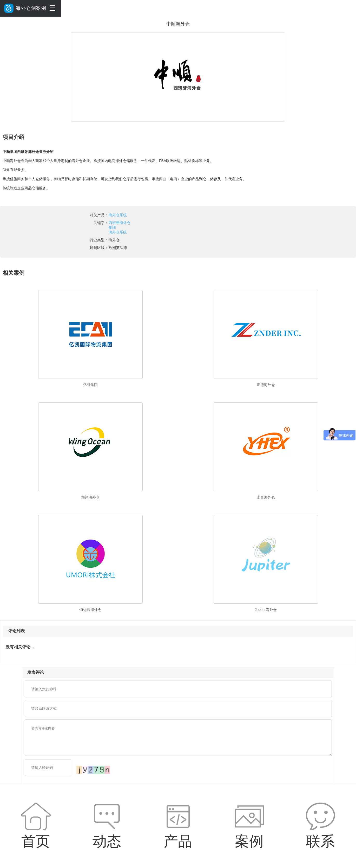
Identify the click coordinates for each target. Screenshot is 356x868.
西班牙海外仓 (120, 223)
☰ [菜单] (52, 8)
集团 (112, 227)
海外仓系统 (118, 215)
